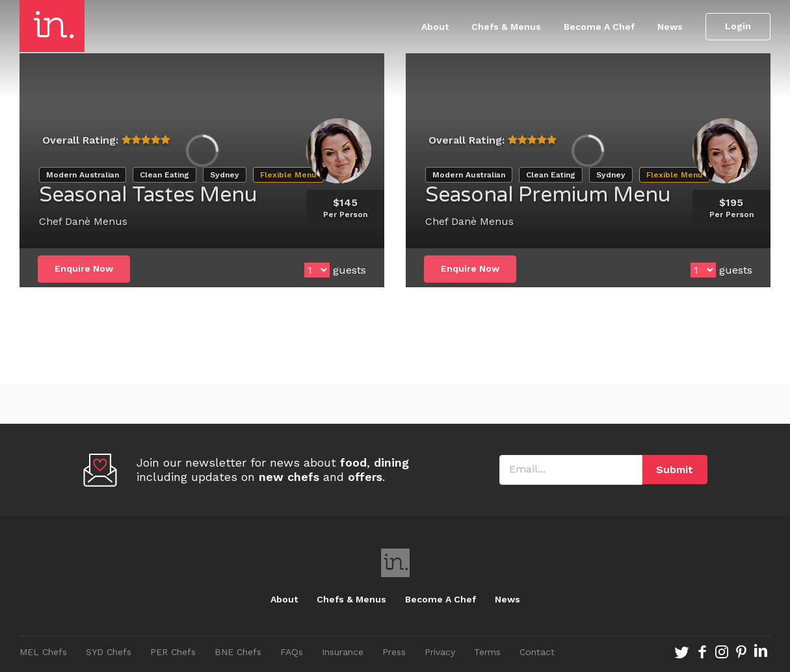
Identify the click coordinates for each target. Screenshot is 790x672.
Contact (537, 652)
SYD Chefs (109, 652)
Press (394, 652)
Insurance (343, 652)
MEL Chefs (43, 652)
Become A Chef (599, 27)
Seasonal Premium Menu (548, 195)
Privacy (440, 652)
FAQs (292, 652)
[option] (202, 151)
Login (738, 26)
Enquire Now (84, 268)
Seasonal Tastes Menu (148, 195)
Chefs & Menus (506, 27)
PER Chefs (173, 652)
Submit (675, 470)
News (670, 27)
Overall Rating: (80, 140)
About (435, 27)
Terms (487, 652)
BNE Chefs (238, 652)
